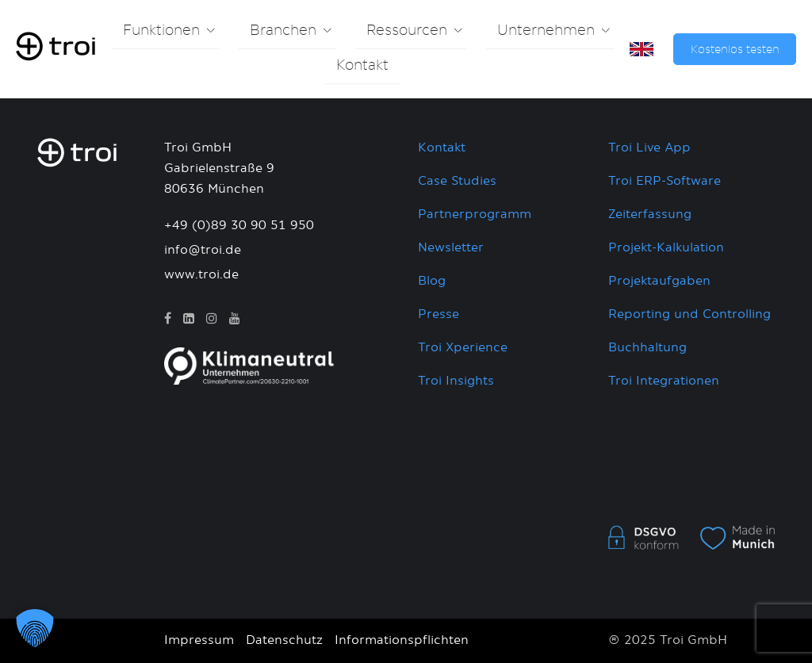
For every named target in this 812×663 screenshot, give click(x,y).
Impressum (199, 640)
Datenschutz (284, 640)
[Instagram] (212, 319)
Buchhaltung (647, 348)
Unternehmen (546, 31)
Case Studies (457, 181)
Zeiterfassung (650, 215)
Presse (439, 314)
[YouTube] (235, 319)
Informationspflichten (402, 640)
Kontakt (362, 66)
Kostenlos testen (735, 50)
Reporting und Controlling (689, 314)
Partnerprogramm (475, 215)
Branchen (283, 31)
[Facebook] (168, 319)
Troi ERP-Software (665, 181)
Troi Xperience (463, 348)
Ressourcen (407, 31)
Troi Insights (456, 381)
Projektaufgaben (659, 281)
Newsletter (451, 248)
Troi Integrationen (664, 381)
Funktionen (161, 31)
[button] (35, 628)
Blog (432, 281)
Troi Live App (649, 148)
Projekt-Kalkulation (666, 248)
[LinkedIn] (189, 319)
